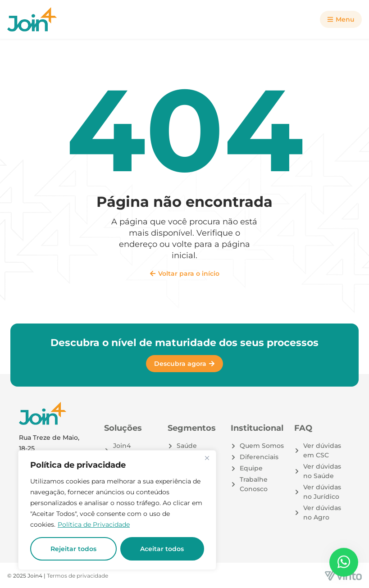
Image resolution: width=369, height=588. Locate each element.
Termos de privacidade (77, 576)
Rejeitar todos (73, 549)
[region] (117, 510)
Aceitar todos (162, 549)
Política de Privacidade (94, 524)
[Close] (207, 458)
